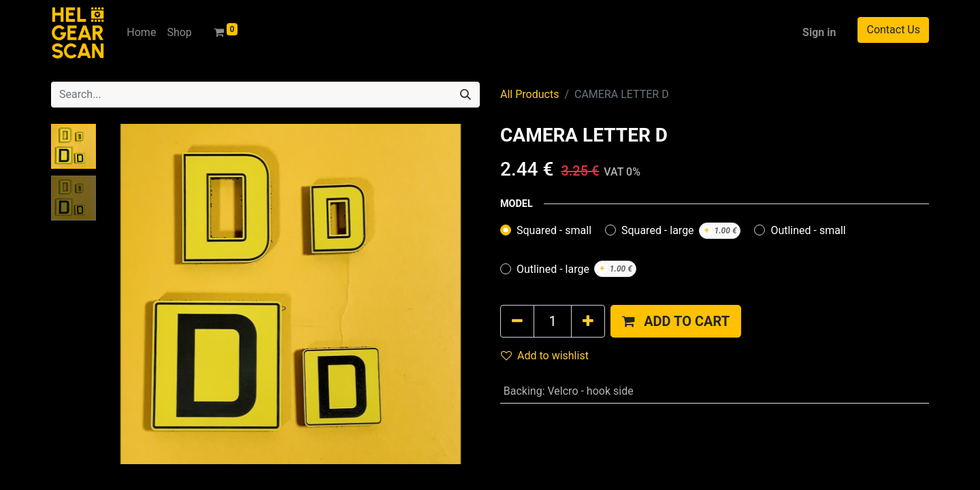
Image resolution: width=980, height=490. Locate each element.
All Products (529, 94)
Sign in (819, 32)
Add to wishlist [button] (545, 356)
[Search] (465, 95)
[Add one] (588, 321)
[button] (676, 321)
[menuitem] (141, 33)
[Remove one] (517, 321)
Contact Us (893, 30)
